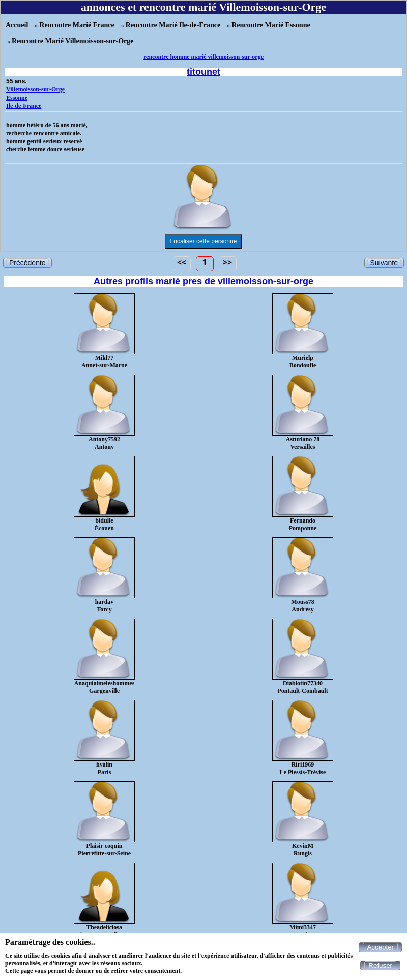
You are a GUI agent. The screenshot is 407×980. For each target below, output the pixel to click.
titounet (203, 72)
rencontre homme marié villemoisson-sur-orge (203, 57)
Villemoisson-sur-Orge (35, 89)
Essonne (17, 98)
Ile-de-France (24, 106)
